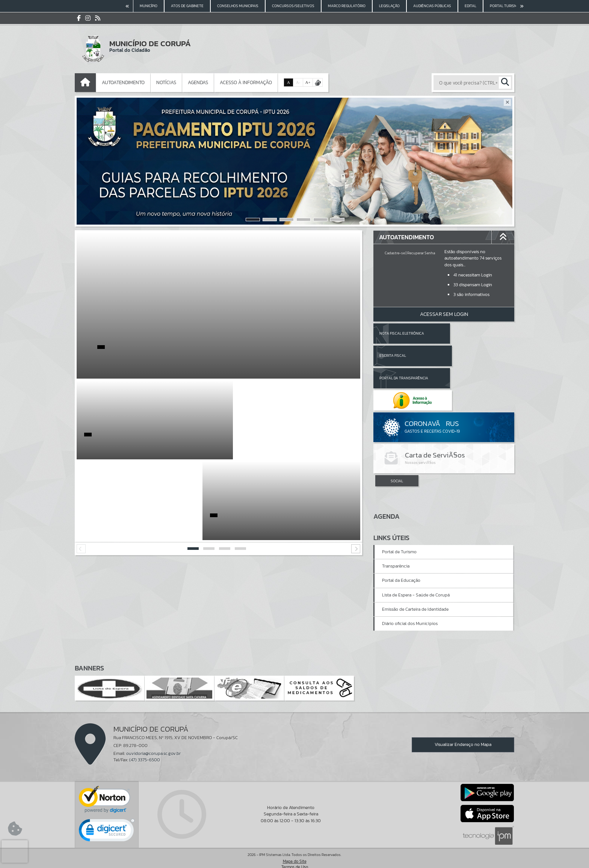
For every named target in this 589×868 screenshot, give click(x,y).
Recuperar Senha (421, 253)
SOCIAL (397, 437)
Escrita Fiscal (463, 333)
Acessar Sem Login (444, 314)
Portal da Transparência (404, 356)
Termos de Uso (295, 855)
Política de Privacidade (294, 860)
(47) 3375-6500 (145, 748)
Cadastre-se (395, 253)
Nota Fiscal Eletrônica (402, 333)
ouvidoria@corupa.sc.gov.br (153, 741)
